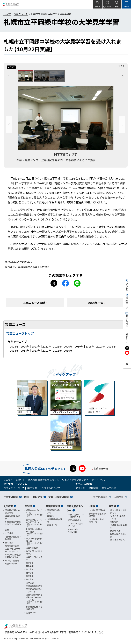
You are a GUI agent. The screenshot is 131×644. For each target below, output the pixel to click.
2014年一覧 (95, 304)
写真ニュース (21, 14)
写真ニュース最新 (34, 304)
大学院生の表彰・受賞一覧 (97, 521)
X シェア (54, 285)
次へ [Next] (122, 77)
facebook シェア (65, 285)
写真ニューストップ (20, 335)
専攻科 (112, 506)
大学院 (91, 506)
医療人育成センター (75, 508)
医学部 (28, 506)
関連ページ (52, 525)
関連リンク (31, 613)
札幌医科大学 (11, 4)
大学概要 (8, 506)
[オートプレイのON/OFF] (11, 67)
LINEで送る (77, 285)
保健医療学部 (53, 506)
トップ (7, 14)
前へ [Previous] (9, 77)
